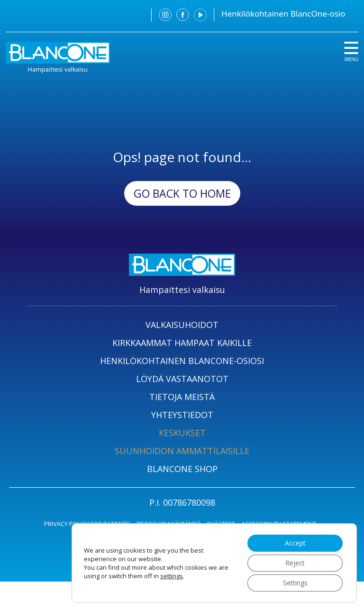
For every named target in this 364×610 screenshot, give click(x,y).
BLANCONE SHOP (182, 469)
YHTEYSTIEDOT (182, 415)
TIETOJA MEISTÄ (182, 397)
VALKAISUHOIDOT (182, 325)
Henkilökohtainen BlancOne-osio (283, 14)
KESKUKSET (182, 433)
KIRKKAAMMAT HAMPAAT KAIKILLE (182, 343)
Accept (295, 543)
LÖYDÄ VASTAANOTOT (182, 379)
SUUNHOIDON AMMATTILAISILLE (182, 451)
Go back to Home (182, 193)
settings (172, 576)
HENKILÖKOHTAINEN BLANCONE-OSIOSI (182, 361)
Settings (295, 583)
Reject (295, 563)
